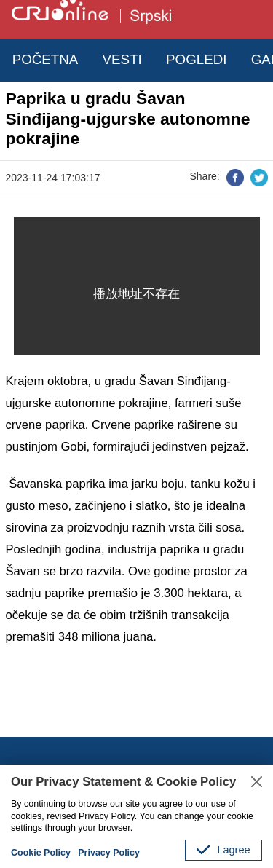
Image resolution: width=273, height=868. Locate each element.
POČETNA (45, 59)
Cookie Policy (41, 853)
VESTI (122, 59)
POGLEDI (196, 59)
